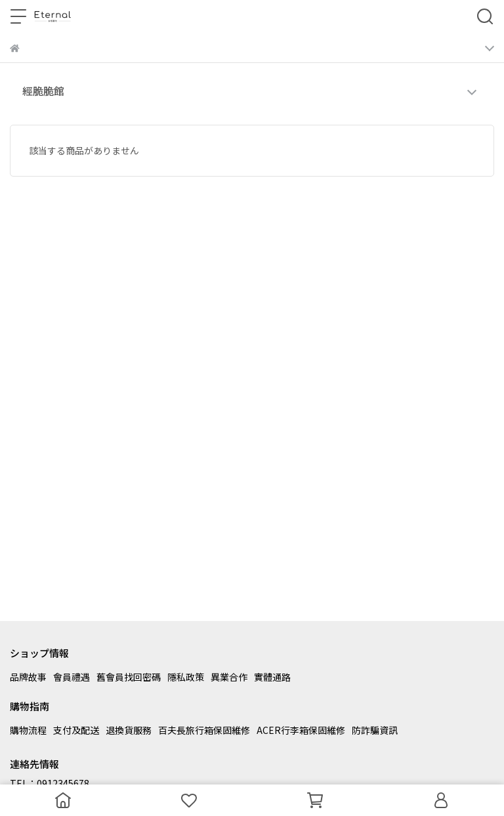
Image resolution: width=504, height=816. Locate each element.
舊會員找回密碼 (129, 677)
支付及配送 (76, 730)
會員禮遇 (72, 677)
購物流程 (28, 730)
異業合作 (229, 677)
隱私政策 (186, 677)
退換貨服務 (129, 730)
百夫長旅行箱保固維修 (204, 730)
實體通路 (272, 677)
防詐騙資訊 (375, 730)
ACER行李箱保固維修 (301, 730)
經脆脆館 (43, 91)
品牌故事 (28, 677)
